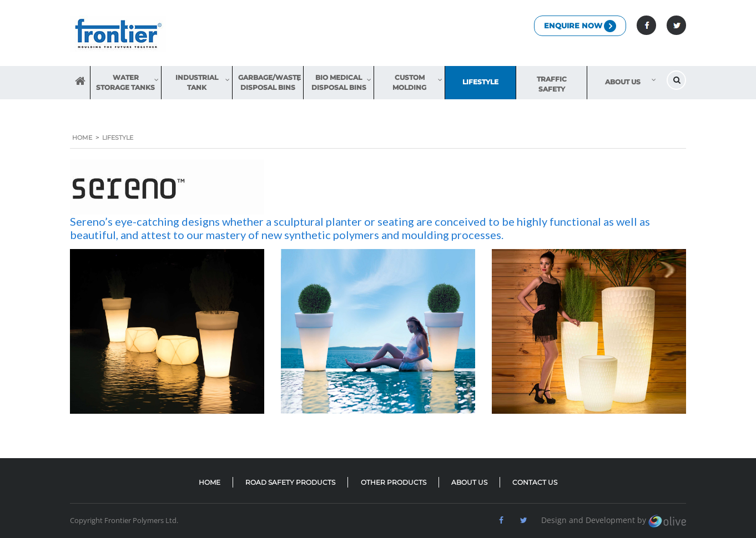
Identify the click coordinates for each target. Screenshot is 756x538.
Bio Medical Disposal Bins (339, 82)
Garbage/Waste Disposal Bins (269, 82)
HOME (80, 83)
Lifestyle (480, 82)
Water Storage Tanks (125, 82)
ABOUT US (469, 482)
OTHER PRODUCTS (394, 482)
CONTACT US (535, 482)
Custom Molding (409, 82)
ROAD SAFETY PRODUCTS (290, 482)
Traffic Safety (552, 84)
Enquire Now (580, 26)
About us (623, 82)
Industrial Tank (197, 82)
